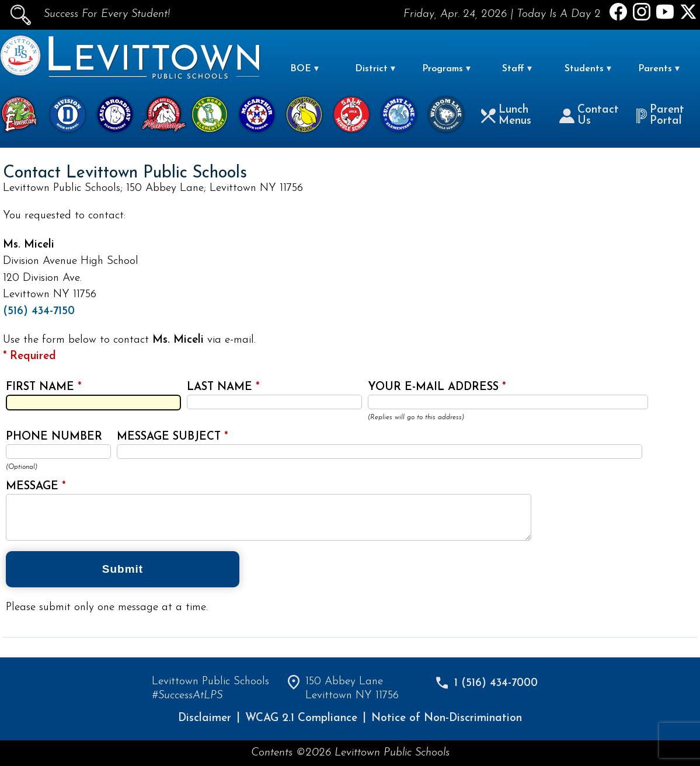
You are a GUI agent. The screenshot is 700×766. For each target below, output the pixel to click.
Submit (123, 569)
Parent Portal (660, 116)
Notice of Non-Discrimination (447, 718)
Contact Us (589, 116)
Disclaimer (205, 718)
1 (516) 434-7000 (496, 683)
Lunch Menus (506, 116)
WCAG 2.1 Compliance (301, 718)
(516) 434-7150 (39, 311)
